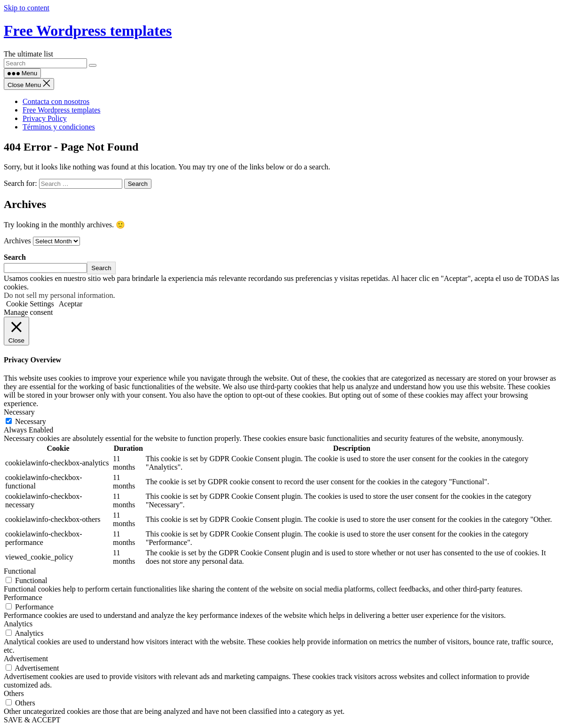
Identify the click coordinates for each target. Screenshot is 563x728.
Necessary (31, 421)
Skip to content (27, 8)
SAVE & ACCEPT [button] (32, 720)
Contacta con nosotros (56, 101)
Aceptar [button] (71, 304)
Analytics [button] (18, 624)
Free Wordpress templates (88, 31)
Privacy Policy (45, 118)
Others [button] (14, 693)
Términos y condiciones (59, 127)
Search (15, 257)
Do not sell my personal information (58, 295)
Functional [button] (20, 571)
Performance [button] (23, 597)
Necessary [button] (19, 412)
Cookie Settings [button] (30, 304)
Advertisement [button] (26, 659)
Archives (17, 241)
